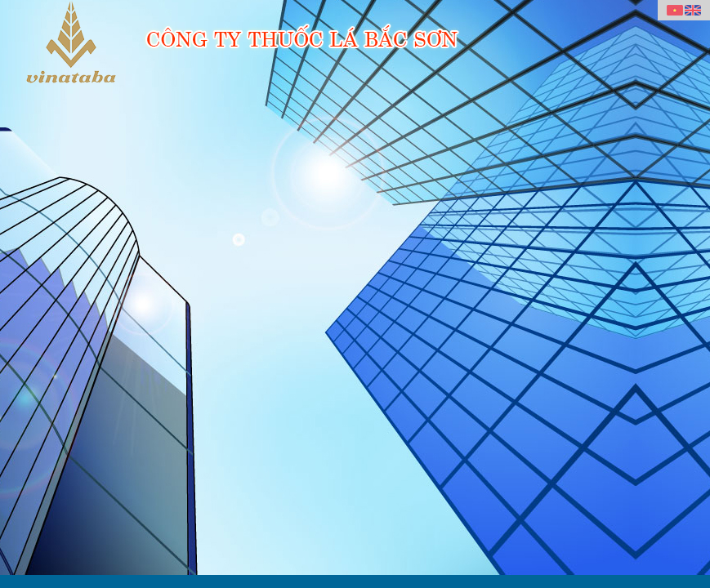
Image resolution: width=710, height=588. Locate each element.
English (693, 11)
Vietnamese (675, 11)
